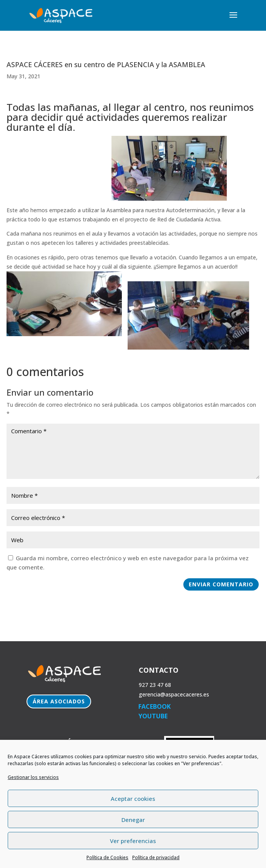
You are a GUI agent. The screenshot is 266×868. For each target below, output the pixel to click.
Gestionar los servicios (33, 777)
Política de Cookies (107, 857)
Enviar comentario (221, 584)
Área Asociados (59, 701)
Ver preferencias (133, 841)
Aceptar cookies (133, 799)
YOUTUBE (153, 716)
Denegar (133, 820)
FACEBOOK (155, 706)
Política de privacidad (156, 857)
